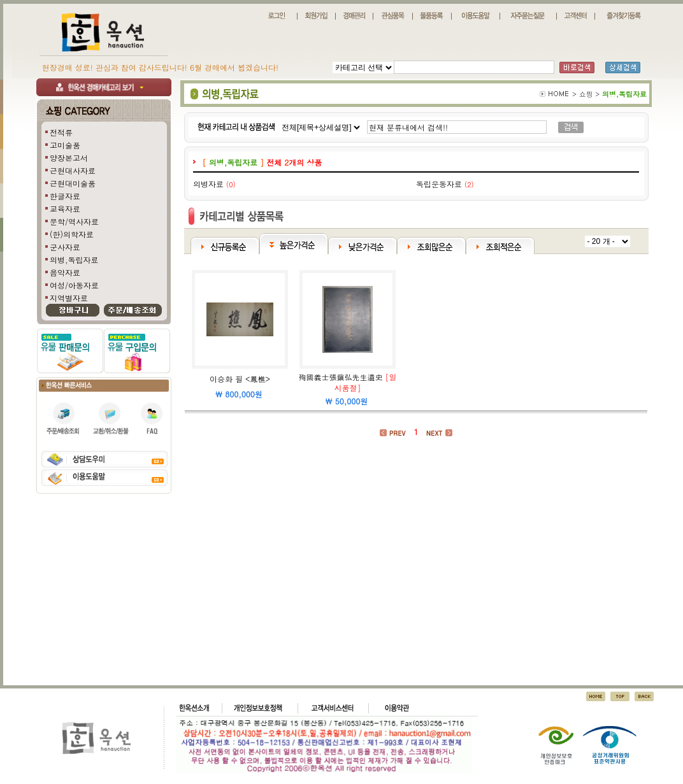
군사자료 (65, 247)
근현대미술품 (73, 183)
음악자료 (65, 272)
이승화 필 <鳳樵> (240, 379)
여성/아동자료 (74, 285)
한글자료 (65, 196)
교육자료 (65, 209)
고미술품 (65, 145)
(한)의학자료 (72, 234)
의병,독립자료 (74, 260)
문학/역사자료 (74, 221)
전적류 (61, 132)
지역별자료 (69, 298)
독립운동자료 (439, 184)
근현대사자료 (73, 170)
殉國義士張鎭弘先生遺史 (341, 377)
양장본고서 (69, 158)
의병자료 (208, 184)
